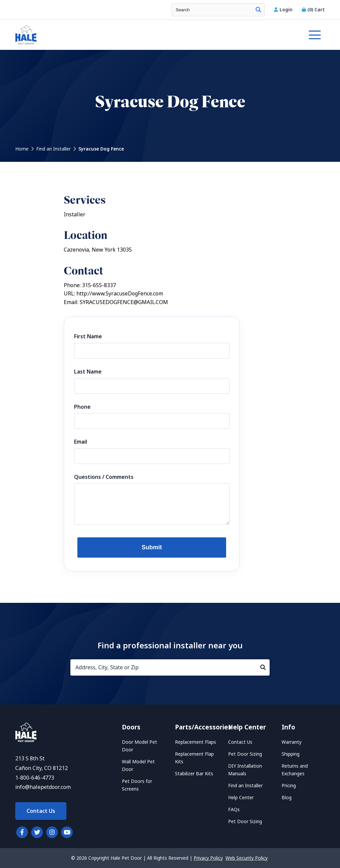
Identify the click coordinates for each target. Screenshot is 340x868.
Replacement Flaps (196, 742)
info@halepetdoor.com (43, 787)
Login (284, 10)
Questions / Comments (104, 477)
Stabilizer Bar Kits (194, 774)
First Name (88, 336)
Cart (313, 10)
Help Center (241, 798)
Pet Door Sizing (245, 754)
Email (81, 442)
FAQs (234, 810)
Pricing (289, 786)
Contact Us (41, 811)
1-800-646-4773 (35, 778)
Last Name (88, 372)
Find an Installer (53, 149)
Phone (82, 407)
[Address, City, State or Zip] (170, 667)
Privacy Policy (208, 858)
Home (22, 149)
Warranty (292, 742)
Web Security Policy (247, 858)
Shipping (291, 754)
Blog (287, 798)
